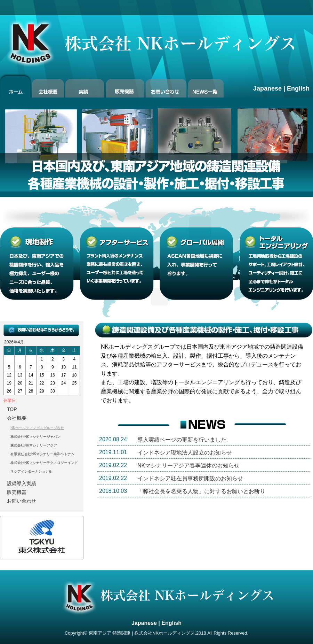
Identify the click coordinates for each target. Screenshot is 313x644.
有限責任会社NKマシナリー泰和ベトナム (42, 454)
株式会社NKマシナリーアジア (34, 445)
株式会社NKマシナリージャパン (35, 437)
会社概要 (17, 418)
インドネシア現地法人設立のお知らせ (185, 453)
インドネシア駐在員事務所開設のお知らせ (190, 478)
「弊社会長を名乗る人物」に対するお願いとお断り (201, 491)
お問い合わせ (22, 501)
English (298, 88)
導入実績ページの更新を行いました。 (185, 440)
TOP (12, 409)
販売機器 (17, 492)
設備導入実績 (22, 483)
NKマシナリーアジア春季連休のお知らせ (188, 465)
